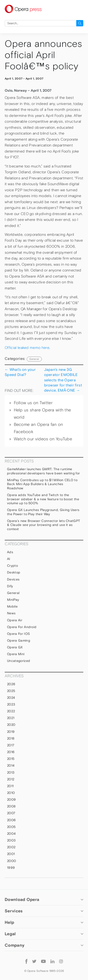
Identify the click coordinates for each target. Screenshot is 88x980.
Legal (10, 934)
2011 (10, 786)
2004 (11, 834)
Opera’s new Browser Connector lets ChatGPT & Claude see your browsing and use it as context (44, 525)
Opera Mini (16, 654)
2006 (11, 820)
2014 (11, 765)
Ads (10, 552)
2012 (11, 779)
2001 (11, 854)
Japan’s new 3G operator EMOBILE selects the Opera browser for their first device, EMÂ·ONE (63, 380)
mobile (12, 606)
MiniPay (13, 600)
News (11, 613)
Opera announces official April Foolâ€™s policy (43, 55)
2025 (11, 691)
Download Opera (22, 899)
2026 (11, 684)
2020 (11, 725)
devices (13, 579)
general (34, 359)
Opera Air (15, 620)
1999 (11, 868)
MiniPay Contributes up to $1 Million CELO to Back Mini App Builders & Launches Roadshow (42, 484)
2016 (11, 752)
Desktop (14, 572)
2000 (11, 861)
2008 (11, 806)
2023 (11, 704)
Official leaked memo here (27, 348)
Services (14, 911)
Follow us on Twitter (33, 403)
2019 (11, 732)
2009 (11, 799)
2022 (11, 711)
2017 (11, 745)
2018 (11, 738)
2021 (11, 718)
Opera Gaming (19, 640)
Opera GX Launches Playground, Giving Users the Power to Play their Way (43, 512)
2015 (11, 759)
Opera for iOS (18, 634)
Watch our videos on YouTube (43, 439)
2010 (11, 793)
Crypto (12, 566)
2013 (11, 772)
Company (15, 945)
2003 (11, 840)
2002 (11, 847)
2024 (11, 698)
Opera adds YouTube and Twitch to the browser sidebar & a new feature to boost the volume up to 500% (43, 499)
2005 (11, 827)
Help (9, 922)
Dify (10, 586)
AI (9, 559)
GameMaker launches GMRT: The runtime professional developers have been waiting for (43, 471)
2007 (11, 813)
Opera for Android (22, 627)
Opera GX (15, 647)
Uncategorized (19, 661)
